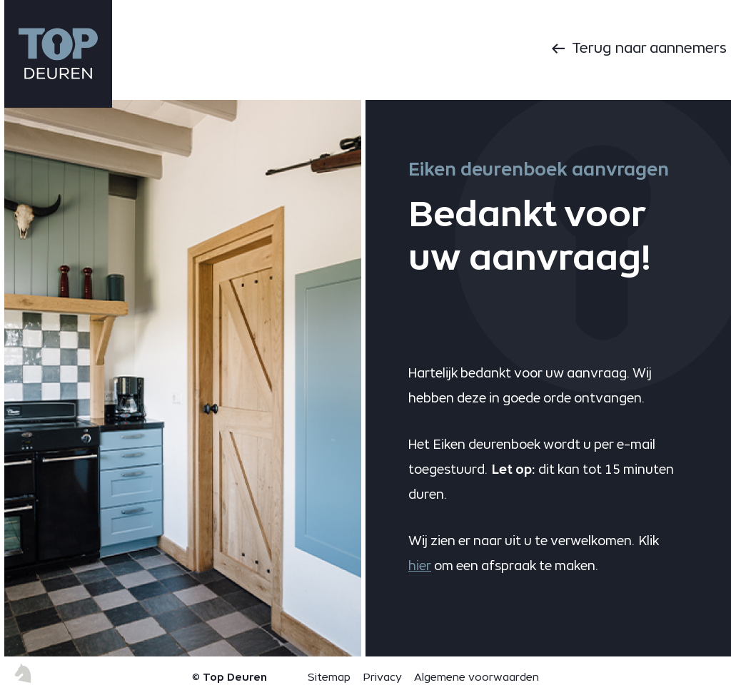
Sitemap (329, 677)
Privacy (382, 677)
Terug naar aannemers (649, 48)
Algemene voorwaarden (477, 677)
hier (420, 565)
